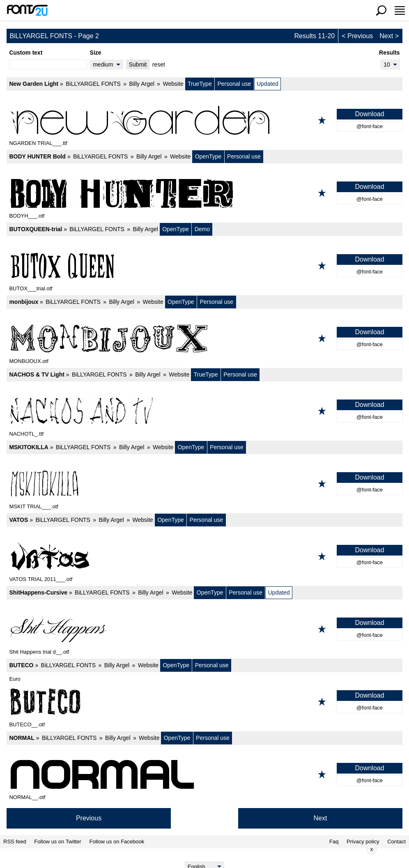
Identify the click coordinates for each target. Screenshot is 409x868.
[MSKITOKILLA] (204, 484)
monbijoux (24, 302)
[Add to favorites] (322, 120)
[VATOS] (204, 556)
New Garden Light (34, 84)
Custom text (26, 53)
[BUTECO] (204, 702)
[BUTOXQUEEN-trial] (204, 266)
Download (369, 114)
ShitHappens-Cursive (38, 592)
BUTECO (21, 665)
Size (96, 53)
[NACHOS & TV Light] (204, 411)
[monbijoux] (204, 338)
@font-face (370, 126)
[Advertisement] (211, 850)
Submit (138, 64)
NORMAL (22, 738)
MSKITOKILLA (29, 447)
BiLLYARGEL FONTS (93, 84)
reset (159, 64)
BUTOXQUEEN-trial (36, 229)
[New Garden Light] (204, 120)
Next (386, 36)
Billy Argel (141, 84)
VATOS (18, 520)
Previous (360, 36)
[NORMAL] (204, 774)
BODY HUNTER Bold (37, 156)
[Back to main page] (27, 10)
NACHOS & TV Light (37, 374)
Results (389, 53)
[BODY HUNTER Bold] (204, 193)
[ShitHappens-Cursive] (204, 629)
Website (173, 84)
